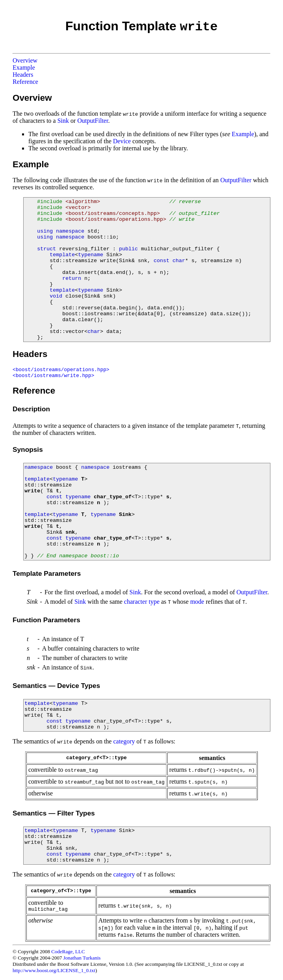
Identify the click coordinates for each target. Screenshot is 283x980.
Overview (25, 60)
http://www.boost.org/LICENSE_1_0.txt (54, 970)
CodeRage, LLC (68, 951)
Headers (23, 75)
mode (197, 602)
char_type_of (113, 497)
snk (70, 532)
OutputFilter (92, 121)
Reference (25, 82)
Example (24, 67)
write (32, 491)
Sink (63, 121)
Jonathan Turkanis (82, 958)
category (124, 741)
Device (122, 141)
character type (142, 602)
